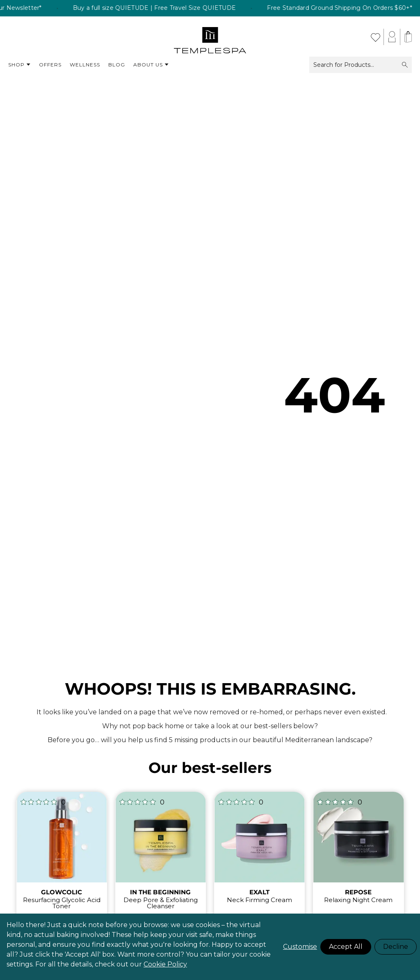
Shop (19, 65)
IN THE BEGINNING (160, 892)
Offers (50, 65)
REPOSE (358, 892)
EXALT (259, 892)
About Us (151, 65)
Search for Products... (361, 65)
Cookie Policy (165, 964)
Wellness (85, 65)
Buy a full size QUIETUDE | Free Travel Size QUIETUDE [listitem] (179, 8)
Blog (117, 65)
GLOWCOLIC (62, 892)
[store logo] (210, 37)
